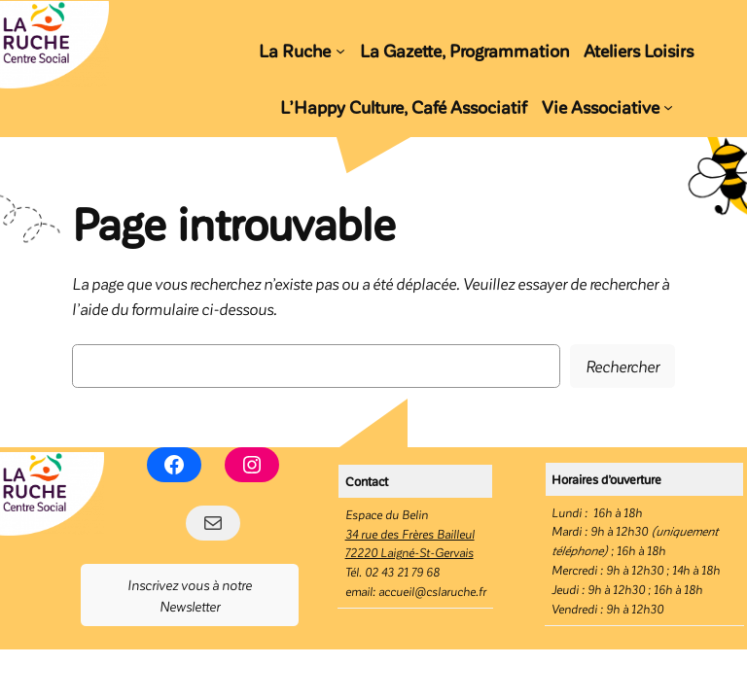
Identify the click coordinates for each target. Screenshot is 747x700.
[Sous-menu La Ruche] (340, 50)
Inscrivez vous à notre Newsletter (190, 595)
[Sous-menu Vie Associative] (668, 107)
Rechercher (622, 366)
